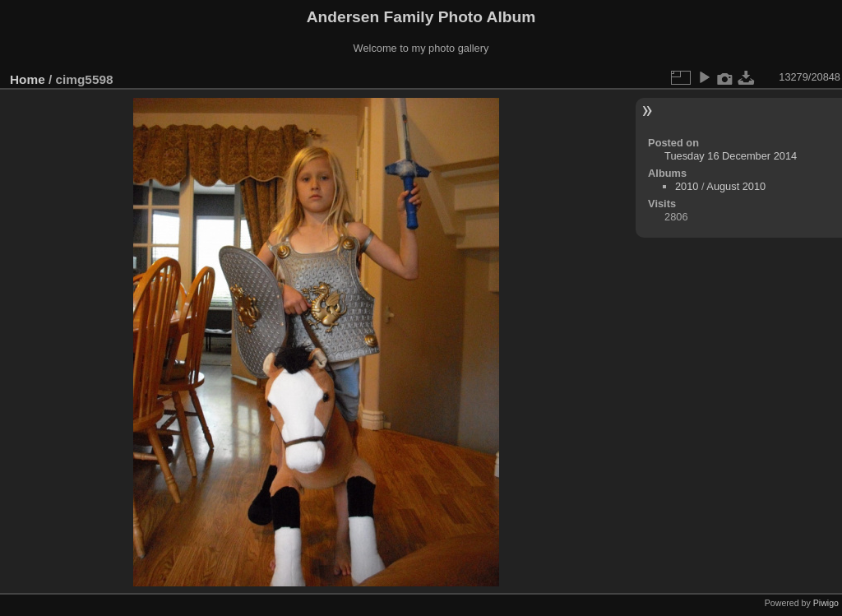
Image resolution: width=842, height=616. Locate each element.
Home (28, 79)
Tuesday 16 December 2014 (731, 156)
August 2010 (736, 186)
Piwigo (826, 603)
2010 (687, 186)
